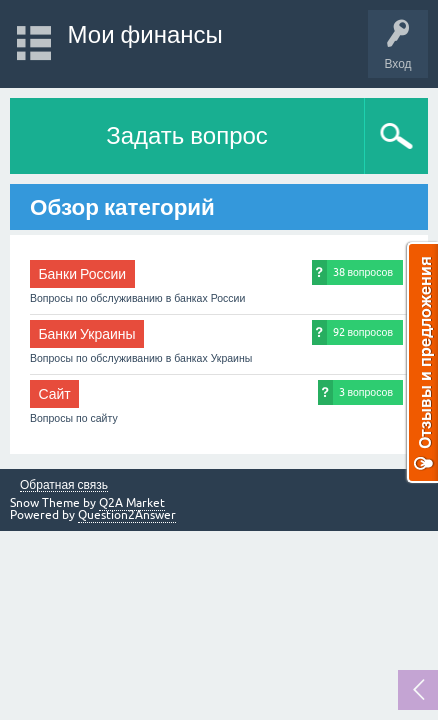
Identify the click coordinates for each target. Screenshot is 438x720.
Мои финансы (145, 34)
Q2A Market (132, 503)
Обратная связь (64, 485)
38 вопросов (363, 272)
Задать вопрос (187, 135)
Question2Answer (127, 515)
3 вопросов (366, 392)
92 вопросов (363, 332)
